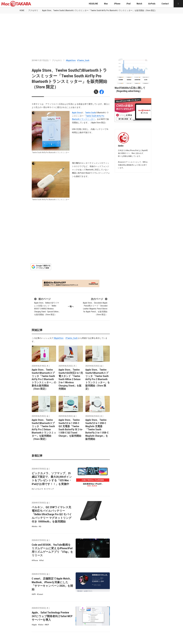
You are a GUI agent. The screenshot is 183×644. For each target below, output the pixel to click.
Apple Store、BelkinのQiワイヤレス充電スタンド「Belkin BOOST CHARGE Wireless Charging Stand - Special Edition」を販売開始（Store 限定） (47, 306)
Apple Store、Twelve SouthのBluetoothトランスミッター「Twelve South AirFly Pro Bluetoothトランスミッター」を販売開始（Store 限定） (99, 10)
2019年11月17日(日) (40, 60)
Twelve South (90, 113)
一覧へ (71, 306)
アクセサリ (33, 10)
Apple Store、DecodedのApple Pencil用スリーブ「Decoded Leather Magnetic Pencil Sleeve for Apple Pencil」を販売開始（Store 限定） (95, 306)
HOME (22, 10)
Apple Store (77, 113)
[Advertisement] (91, 32)
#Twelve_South (83, 60)
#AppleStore (71, 60)
